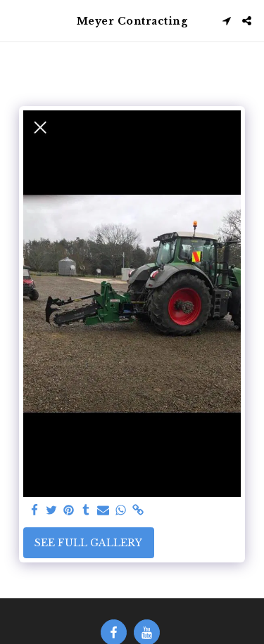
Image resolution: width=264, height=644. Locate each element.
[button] (15, 20)
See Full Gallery (88, 543)
